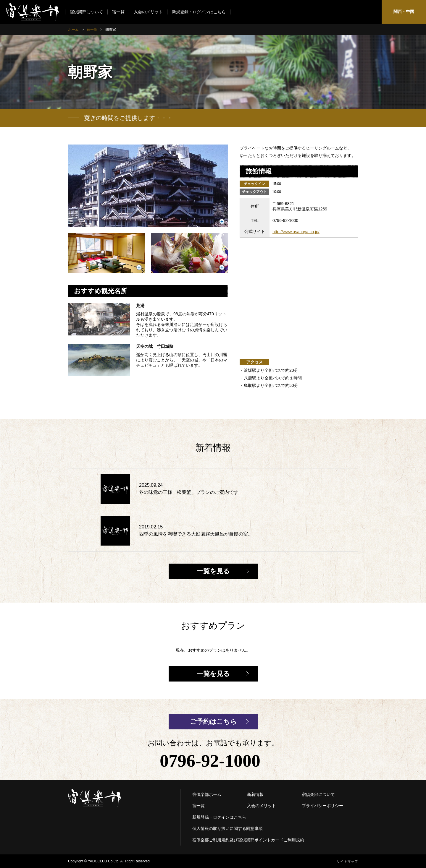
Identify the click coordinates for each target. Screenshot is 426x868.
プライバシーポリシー (322, 806)
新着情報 (255, 794)
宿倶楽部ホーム (207, 794)
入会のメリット (148, 12)
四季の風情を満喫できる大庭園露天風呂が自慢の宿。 (196, 534)
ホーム (73, 30)
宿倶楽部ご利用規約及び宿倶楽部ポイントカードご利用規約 (248, 840)
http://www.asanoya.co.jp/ (296, 232)
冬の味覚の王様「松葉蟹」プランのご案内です (189, 492)
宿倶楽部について (86, 12)
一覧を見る (213, 571)
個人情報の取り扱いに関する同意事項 (227, 828)
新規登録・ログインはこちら (199, 12)
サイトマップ (347, 861)
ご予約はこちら (213, 722)
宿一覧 (118, 12)
